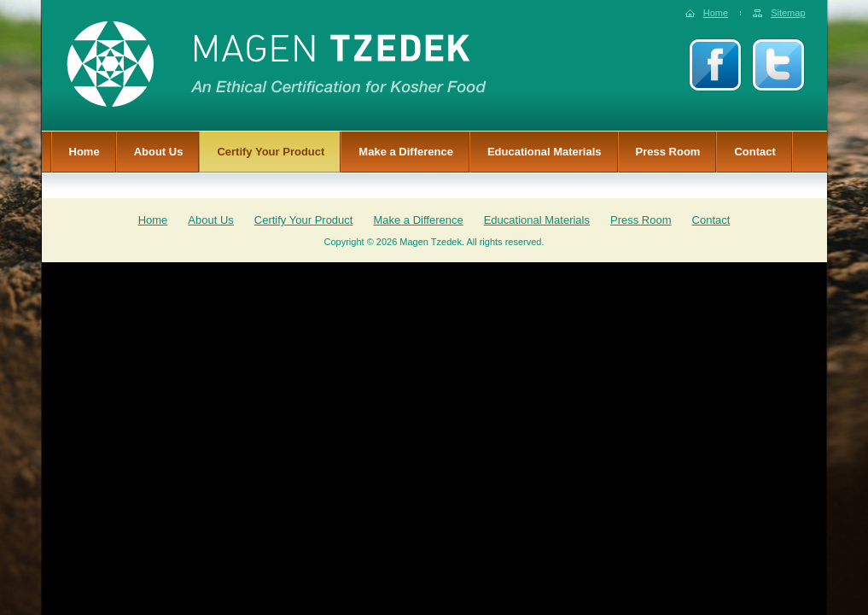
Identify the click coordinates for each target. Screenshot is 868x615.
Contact (754, 152)
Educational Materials (545, 152)
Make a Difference (406, 152)
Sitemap (788, 13)
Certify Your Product (271, 152)
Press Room (668, 152)
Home (716, 13)
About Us (159, 152)
